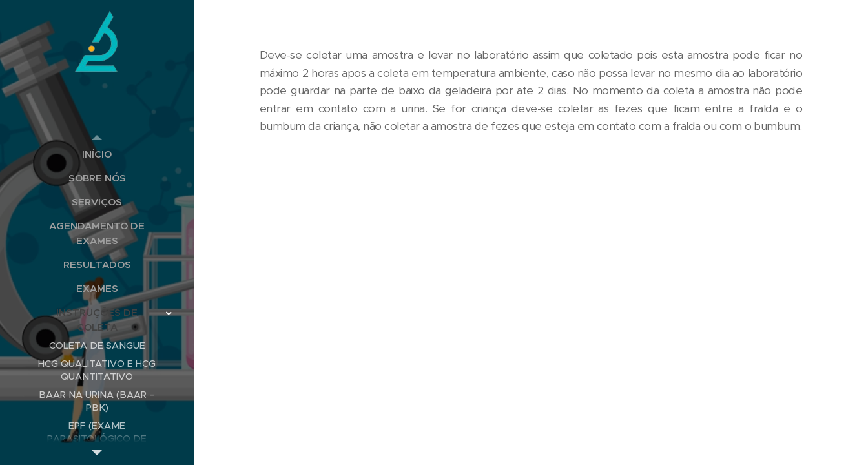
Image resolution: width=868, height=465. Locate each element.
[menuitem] (97, 154)
